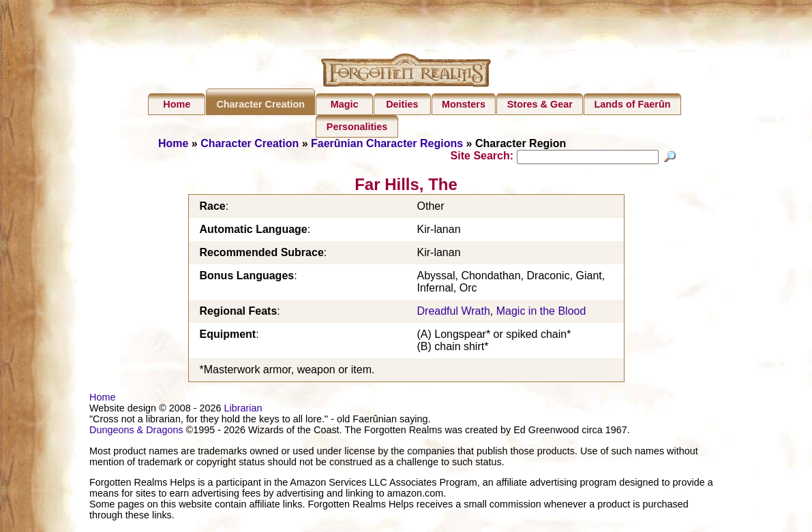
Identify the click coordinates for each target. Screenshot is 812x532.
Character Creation (260, 104)
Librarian (243, 410)
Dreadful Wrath (454, 313)
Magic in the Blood (541, 313)
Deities (402, 104)
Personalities (357, 127)
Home (177, 104)
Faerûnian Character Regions (387, 143)
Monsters (464, 104)
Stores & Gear (540, 104)
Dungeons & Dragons (136, 432)
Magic (345, 104)
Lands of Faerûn (633, 104)
